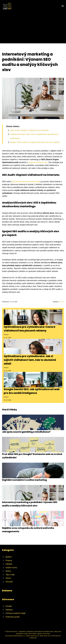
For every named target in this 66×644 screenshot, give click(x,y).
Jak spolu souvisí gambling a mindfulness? (26, 432)
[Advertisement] (33, 25)
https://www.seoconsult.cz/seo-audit (26, 182)
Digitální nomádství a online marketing (24, 480)
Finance (62, 302)
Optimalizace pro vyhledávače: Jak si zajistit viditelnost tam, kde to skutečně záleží (30, 360)
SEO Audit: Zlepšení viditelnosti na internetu (29, 130)
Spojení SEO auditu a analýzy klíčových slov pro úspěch (35, 142)
